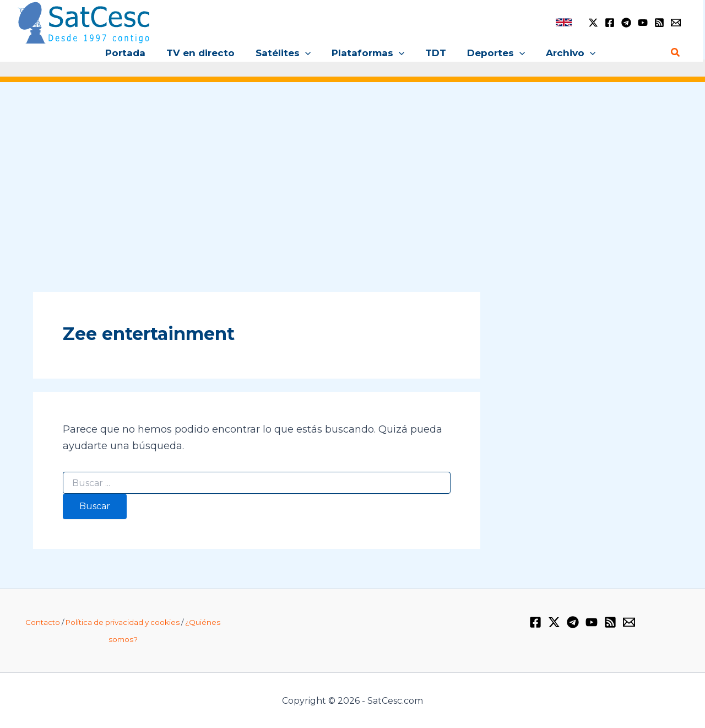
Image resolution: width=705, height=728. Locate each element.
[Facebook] (610, 23)
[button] (307, 53)
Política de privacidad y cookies (123, 622)
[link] (564, 22)
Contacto (43, 622)
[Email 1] (676, 23)
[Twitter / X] (593, 23)
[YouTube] (643, 23)
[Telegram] (626, 23)
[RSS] (659, 23)
